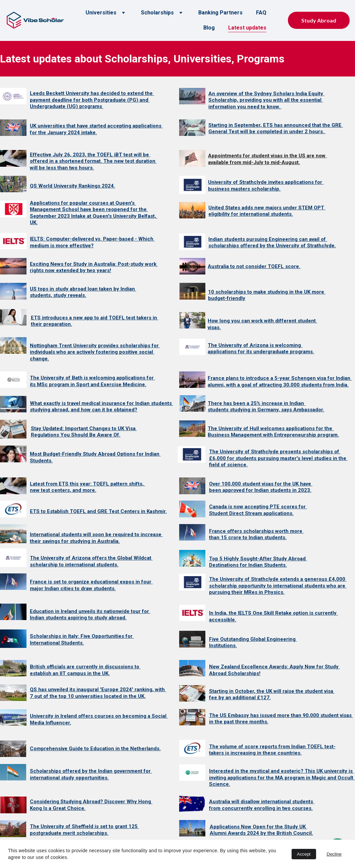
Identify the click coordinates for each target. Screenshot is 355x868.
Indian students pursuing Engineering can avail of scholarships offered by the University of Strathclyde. (272, 243)
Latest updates (247, 28)
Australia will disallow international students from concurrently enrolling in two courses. (262, 805)
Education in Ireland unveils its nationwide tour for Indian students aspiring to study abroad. (90, 615)
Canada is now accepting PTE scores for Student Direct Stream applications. (258, 510)
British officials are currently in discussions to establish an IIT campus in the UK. (85, 670)
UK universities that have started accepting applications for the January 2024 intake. (96, 129)
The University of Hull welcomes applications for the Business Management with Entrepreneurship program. (273, 432)
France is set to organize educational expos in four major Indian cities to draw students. (91, 585)
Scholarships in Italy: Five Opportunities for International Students (82, 640)
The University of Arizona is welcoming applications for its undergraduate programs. (261, 349)
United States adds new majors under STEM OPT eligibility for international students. (267, 211)
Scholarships (157, 13)
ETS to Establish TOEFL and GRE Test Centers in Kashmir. (98, 511)
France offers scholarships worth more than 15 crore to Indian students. (256, 534)
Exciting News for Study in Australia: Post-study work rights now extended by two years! (94, 267)
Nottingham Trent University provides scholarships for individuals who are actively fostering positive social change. (95, 352)
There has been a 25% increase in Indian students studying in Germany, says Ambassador (265, 407)
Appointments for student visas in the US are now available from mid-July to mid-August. (267, 159)
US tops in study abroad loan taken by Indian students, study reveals (83, 292)
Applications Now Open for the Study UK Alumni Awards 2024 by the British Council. (261, 830)
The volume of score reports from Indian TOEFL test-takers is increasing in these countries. (272, 750)
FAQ (261, 13)
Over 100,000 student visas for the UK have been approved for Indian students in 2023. (261, 487)
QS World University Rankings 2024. (72, 186)
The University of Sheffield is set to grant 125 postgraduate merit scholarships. (84, 830)
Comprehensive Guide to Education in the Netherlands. (95, 749)
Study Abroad (319, 20)
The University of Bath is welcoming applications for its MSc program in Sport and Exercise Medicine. (92, 381)
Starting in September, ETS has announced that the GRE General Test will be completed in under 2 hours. (276, 129)
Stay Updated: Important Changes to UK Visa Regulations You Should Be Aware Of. (84, 432)
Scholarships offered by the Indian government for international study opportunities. (91, 774)
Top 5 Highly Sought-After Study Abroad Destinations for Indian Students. (258, 562)
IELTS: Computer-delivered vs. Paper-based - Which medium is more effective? (92, 242)
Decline (334, 854)
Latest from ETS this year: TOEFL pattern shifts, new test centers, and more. (87, 487)
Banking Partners (220, 13)
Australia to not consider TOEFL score (253, 266)
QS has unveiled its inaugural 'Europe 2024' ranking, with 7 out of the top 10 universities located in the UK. (98, 693)
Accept (304, 854)
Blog (209, 28)
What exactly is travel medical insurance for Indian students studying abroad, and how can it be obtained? (102, 407)
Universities (101, 13)
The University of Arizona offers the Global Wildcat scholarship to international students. (91, 561)
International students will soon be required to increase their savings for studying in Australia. (96, 538)
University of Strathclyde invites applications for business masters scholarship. (266, 186)
